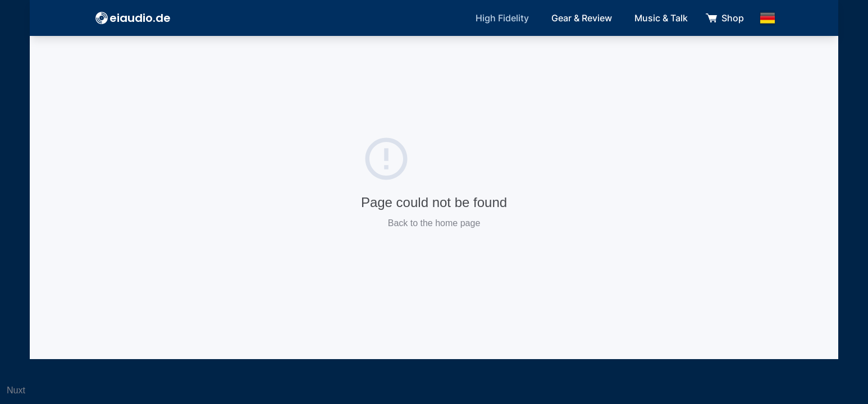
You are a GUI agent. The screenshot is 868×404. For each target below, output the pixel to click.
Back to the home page (434, 223)
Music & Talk (661, 18)
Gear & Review (582, 18)
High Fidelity (502, 18)
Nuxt (16, 390)
